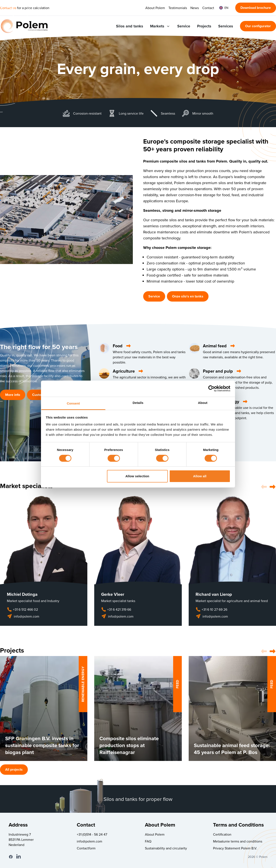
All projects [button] (14, 769)
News (195, 8)
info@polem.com (23, 616)
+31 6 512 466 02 (22, 609)
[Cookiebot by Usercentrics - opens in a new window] (211, 389)
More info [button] (13, 395)
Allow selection (137, 476)
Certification (222, 834)
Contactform (86, 848)
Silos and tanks (130, 26)
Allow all (200, 476)
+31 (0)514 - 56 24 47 (92, 834)
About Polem (155, 8)
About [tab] (203, 402)
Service (184, 26)
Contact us (8, 8)
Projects (204, 26)
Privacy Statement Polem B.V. (235, 848)
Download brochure (256, 8)
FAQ (148, 841)
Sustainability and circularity (166, 848)
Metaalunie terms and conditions (238, 841)
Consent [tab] (73, 403)
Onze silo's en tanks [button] (188, 296)
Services (226, 26)
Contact (208, 8)
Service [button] (154, 296)
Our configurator (258, 26)
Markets (160, 26)
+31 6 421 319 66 (116, 609)
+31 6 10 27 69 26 (211, 609)
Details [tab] (138, 402)
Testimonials (178, 8)
